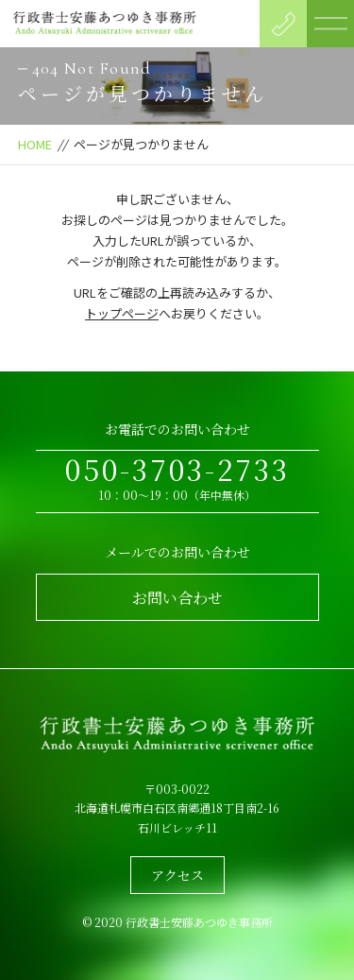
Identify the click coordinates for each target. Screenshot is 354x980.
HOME (35, 144)
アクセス (177, 875)
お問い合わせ (177, 598)
